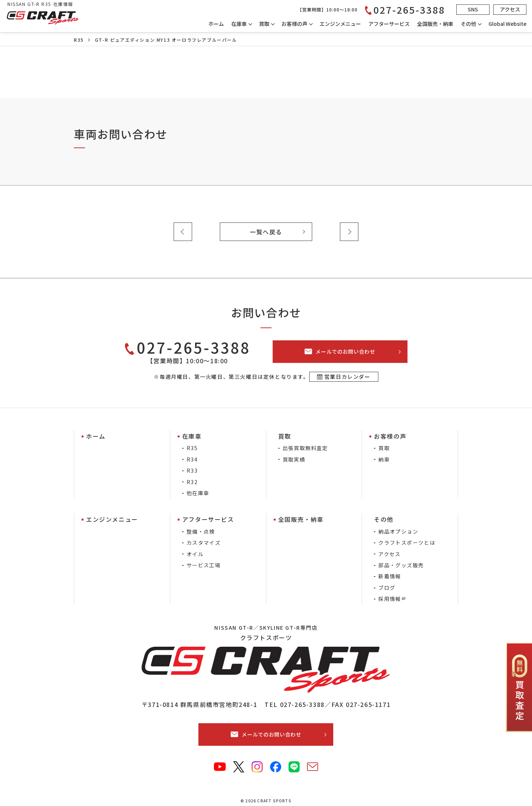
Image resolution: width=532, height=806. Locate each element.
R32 (192, 482)
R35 (79, 40)
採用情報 (390, 599)
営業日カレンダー (347, 377)
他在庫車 (198, 493)
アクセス (390, 554)
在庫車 (239, 24)
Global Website (507, 24)
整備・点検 (201, 531)
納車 (384, 459)
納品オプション (398, 531)
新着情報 (390, 576)
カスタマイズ (204, 543)
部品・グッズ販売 (401, 565)
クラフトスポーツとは (407, 543)
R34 (192, 459)
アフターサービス (389, 24)
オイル (195, 554)
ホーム (216, 24)
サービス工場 (204, 565)
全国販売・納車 (435, 24)
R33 (192, 470)
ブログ (387, 588)
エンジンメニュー (340, 24)
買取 (384, 448)
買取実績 (294, 459)
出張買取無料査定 (305, 448)
